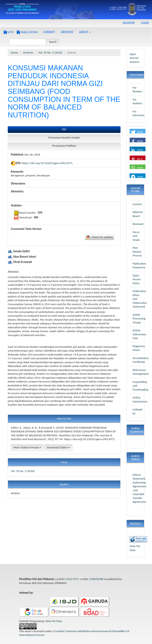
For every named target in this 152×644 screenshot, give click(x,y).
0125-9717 (72, 579)
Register (129, 23)
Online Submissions (140, 399)
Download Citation (58, 448)
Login (145, 23)
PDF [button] (64, 129)
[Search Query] (28, 42)
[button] (138, 132)
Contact (137, 204)
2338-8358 (96, 579)
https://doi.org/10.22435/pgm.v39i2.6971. (47, 163)
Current (49, 32)
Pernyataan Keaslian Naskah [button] (64, 138)
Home (14, 53)
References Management (141, 372)
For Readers (137, 90)
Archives (67, 32)
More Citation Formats (27, 448)
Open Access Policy (137, 279)
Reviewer (138, 224)
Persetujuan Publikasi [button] (64, 146)
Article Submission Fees (139, 334)
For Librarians (138, 113)
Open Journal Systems (134, 58)
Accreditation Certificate (141, 360)
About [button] (85, 32)
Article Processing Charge (139, 319)
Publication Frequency (139, 266)
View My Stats (135, 548)
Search (53, 42)
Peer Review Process (137, 252)
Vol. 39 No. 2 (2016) (50, 53)
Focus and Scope (136, 236)
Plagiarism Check (139, 348)
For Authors (137, 101)
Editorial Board (138, 214)
